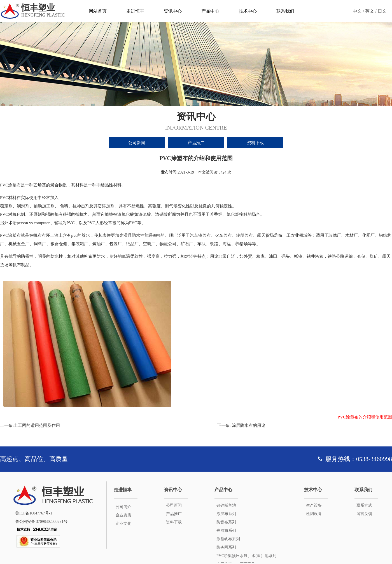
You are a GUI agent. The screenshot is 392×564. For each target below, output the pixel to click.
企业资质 (123, 515)
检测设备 (314, 514)
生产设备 (314, 505)
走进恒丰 (135, 11)
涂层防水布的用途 (248, 425)
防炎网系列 (226, 547)
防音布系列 (226, 522)
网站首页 (98, 11)
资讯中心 (173, 11)
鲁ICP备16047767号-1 (34, 513)
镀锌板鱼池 (226, 505)
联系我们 (285, 11)
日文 (382, 11)
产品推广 (196, 143)
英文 (370, 11)
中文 (357, 11)
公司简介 (123, 507)
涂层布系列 (226, 514)
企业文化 (123, 524)
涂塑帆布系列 (228, 539)
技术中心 (248, 11)
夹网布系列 (226, 531)
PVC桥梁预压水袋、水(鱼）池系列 (246, 556)
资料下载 (255, 143)
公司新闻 (137, 143)
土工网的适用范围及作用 (37, 425)
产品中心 (210, 11)
